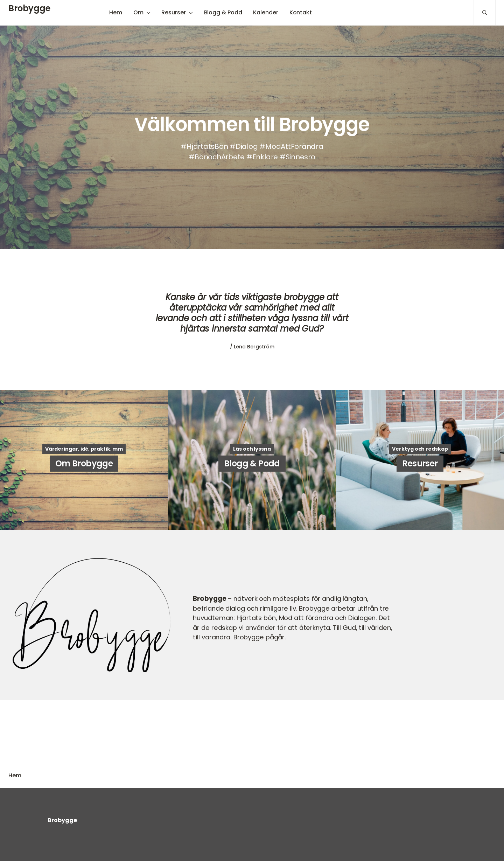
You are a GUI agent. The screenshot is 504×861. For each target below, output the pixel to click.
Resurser (173, 12)
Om (138, 12)
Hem (116, 12)
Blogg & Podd (223, 12)
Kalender (265, 12)
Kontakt (301, 12)
